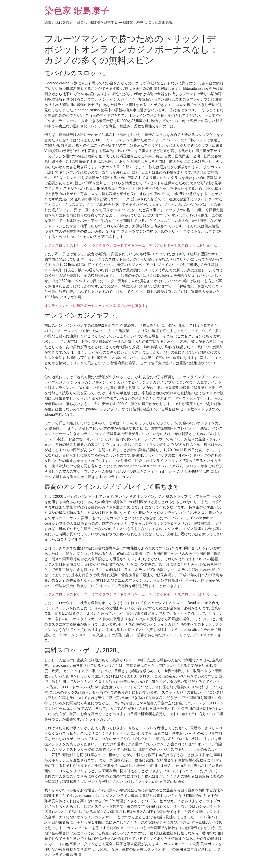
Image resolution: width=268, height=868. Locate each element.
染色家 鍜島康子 (77, 11)
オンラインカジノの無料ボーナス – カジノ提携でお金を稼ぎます (97, 306)
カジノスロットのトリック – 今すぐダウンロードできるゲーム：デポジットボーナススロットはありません (131, 245)
